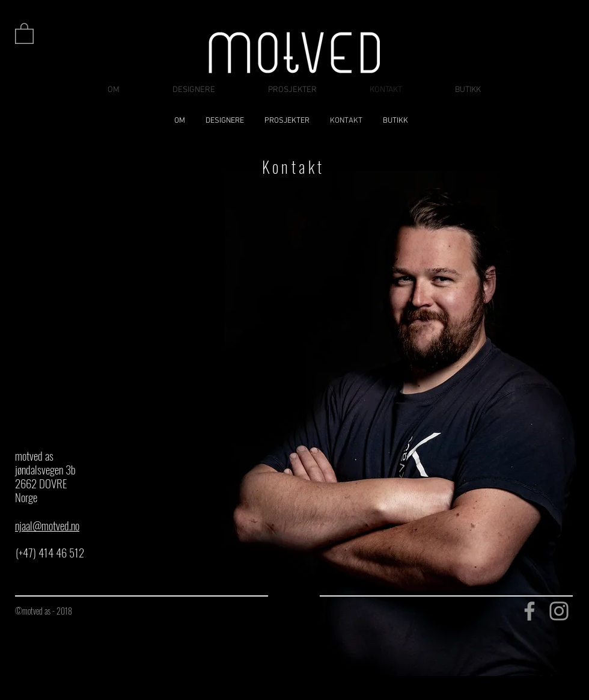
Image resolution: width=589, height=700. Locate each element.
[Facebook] (529, 611)
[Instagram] (559, 611)
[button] (24, 33)
